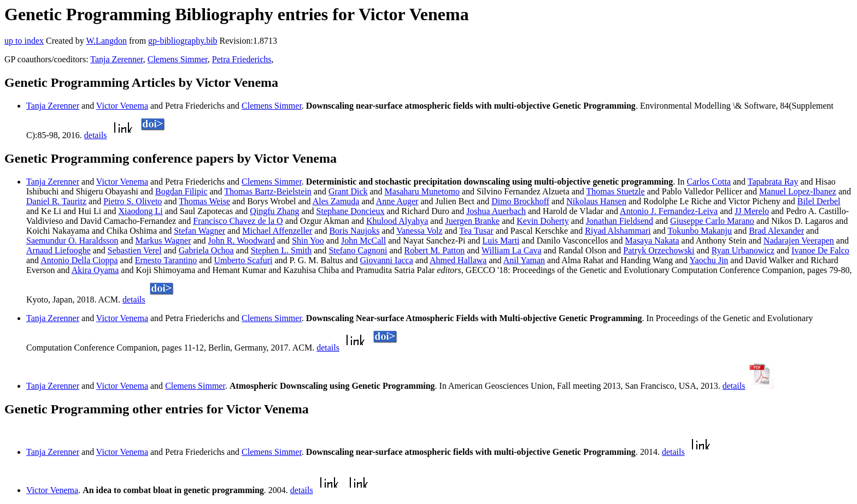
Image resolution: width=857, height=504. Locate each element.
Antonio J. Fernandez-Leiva (669, 211)
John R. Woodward (242, 241)
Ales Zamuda (336, 201)
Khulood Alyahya (397, 221)
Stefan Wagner (199, 231)
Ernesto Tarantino (166, 260)
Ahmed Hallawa (458, 260)
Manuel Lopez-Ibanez (798, 191)
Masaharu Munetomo (422, 191)
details (96, 135)
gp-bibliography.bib (183, 41)
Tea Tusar (476, 231)
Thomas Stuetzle (616, 191)
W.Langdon (106, 41)
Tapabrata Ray (773, 182)
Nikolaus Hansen (596, 201)
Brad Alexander (776, 231)
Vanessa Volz (419, 231)
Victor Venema (122, 106)
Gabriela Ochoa (206, 250)
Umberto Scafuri (243, 260)
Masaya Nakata (652, 241)
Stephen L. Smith (281, 250)
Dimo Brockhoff (520, 201)
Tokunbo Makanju (700, 231)
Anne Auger (397, 201)
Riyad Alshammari (618, 231)
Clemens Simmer (178, 59)
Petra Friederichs (242, 59)
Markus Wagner (163, 241)
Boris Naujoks (354, 231)
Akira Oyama (95, 270)
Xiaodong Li (140, 211)
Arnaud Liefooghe (58, 250)
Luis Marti (501, 241)
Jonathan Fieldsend (620, 221)
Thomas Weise (204, 201)
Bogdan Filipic (181, 191)
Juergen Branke (472, 221)
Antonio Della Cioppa (79, 260)
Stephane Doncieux (351, 211)
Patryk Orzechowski (659, 250)
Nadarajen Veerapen (799, 241)
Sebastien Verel (135, 250)
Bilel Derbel (819, 201)
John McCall (363, 241)
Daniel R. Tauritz (56, 201)
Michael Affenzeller (277, 231)
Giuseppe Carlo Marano (712, 221)
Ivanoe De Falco (820, 250)
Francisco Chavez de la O (238, 221)
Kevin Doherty (543, 221)
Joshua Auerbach (496, 211)
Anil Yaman (524, 260)
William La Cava (512, 250)
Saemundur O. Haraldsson (72, 241)
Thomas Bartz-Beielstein (268, 191)
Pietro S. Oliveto (133, 201)
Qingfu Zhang (274, 211)
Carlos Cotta (709, 182)
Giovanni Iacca (387, 260)
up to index (24, 41)
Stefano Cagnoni (358, 250)
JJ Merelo (752, 211)
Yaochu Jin (709, 260)
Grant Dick (348, 191)
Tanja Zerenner (116, 59)
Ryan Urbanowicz (743, 250)
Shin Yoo (308, 241)
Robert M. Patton (435, 250)
